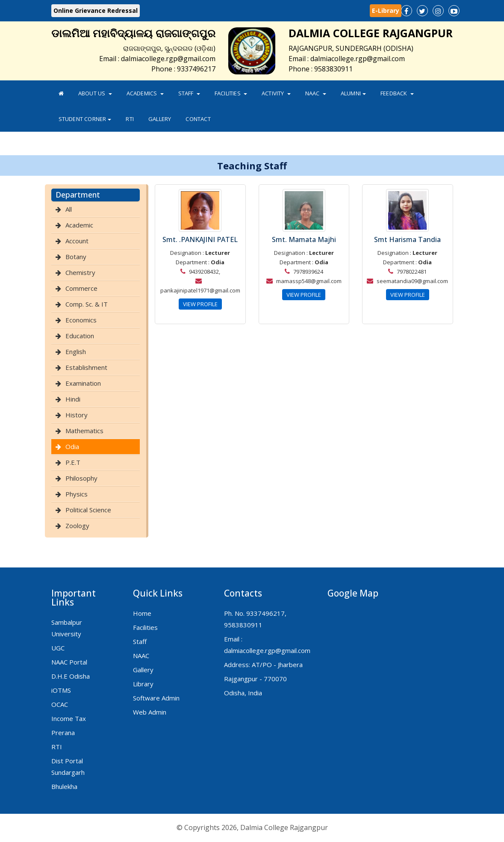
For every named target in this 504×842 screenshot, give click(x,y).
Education (80, 336)
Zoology (77, 526)
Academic (79, 225)
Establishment (86, 367)
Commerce (81, 288)
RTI (130, 119)
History (77, 415)
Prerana (63, 733)
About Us (95, 93)
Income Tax (69, 718)
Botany (76, 257)
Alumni (353, 93)
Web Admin (150, 712)
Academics (145, 93)
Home (142, 613)
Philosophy (81, 478)
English (76, 352)
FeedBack (397, 93)
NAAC (316, 93)
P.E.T (73, 462)
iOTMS (61, 690)
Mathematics (84, 431)
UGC (58, 648)
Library (143, 684)
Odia (72, 446)
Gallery (160, 119)
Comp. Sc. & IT (87, 304)
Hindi (73, 399)
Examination (83, 383)
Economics (81, 320)
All (69, 209)
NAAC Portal (69, 662)
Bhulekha (64, 786)
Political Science (88, 510)
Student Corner (85, 119)
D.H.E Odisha (71, 676)
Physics (77, 494)
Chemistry (80, 272)
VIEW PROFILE (200, 304)
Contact (198, 119)
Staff (189, 93)
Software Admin (156, 698)
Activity (276, 93)
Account (77, 241)
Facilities (231, 93)
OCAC (60, 704)
